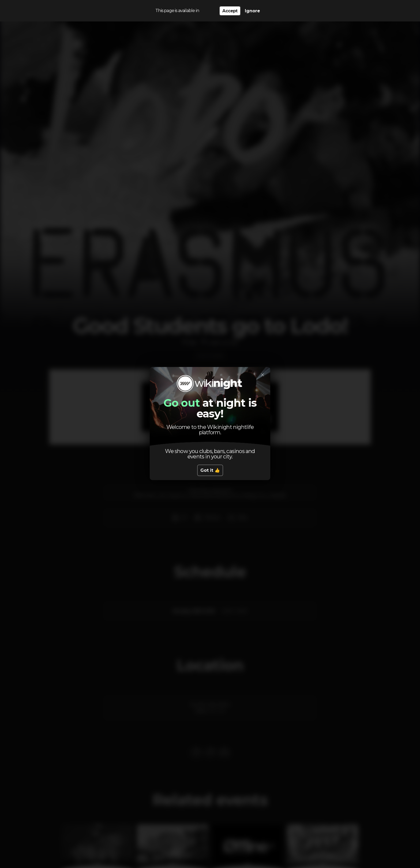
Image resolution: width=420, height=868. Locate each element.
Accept (230, 11)
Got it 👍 (210, 470)
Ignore (252, 11)
